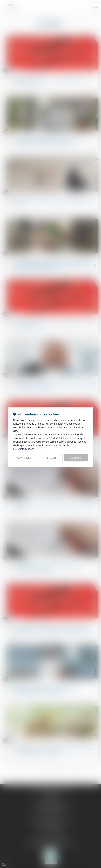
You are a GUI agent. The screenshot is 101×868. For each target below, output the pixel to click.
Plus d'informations (24, 449)
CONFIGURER (25, 458)
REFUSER (51, 458)
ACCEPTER (76, 458)
